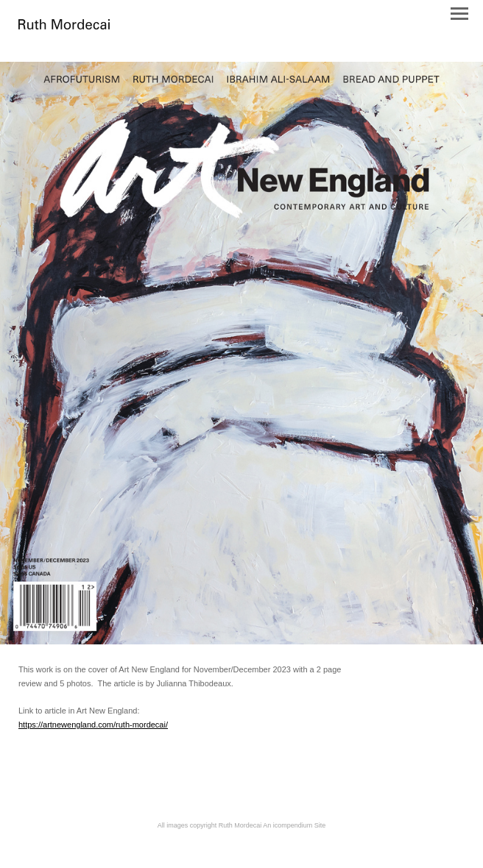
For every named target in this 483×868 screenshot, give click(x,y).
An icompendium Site (294, 825)
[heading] (64, 25)
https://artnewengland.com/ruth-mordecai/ (93, 725)
